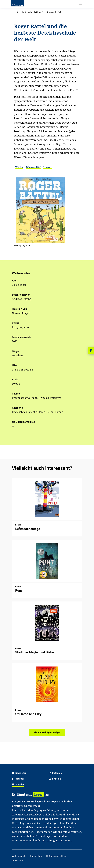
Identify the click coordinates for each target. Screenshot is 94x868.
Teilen (19, 167)
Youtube (18, 784)
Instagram (56, 773)
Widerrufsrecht (19, 856)
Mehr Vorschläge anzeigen (47, 732)
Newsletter (19, 773)
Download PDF (34, 167)
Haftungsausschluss (56, 856)
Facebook (18, 779)
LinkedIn (55, 779)
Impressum (17, 861)
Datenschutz (36, 856)
